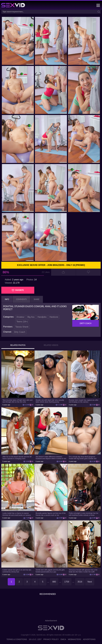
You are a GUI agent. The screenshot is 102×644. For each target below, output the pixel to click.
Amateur (20, 317)
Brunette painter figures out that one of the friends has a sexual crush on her (51, 514)
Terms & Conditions (17, 639)
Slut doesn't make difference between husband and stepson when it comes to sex (51, 458)
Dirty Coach (20, 332)
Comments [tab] (21, 299)
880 (54, 582)
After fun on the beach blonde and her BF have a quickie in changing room (17, 458)
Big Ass (31, 317)
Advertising (89, 639)
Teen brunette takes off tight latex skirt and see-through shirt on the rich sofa (17, 401)
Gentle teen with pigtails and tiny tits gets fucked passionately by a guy (50, 571)
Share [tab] (37, 299)
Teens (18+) (22, 322)
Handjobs (42, 317)
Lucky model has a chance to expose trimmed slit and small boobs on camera (17, 514)
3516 (80, 582)
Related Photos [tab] (18, 345)
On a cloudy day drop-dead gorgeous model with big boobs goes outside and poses (83, 458)
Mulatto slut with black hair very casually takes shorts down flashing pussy (50, 401)
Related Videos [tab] (51, 345)
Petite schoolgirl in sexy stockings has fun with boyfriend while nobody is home (83, 514)
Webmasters (75, 639)
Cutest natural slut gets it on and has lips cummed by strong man (17, 571)
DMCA (63, 639)
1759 (67, 582)
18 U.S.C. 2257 (35, 639)
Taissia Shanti (22, 327)
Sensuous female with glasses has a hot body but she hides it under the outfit (83, 571)
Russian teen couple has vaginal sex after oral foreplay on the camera (84, 401)
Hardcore (54, 317)
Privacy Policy (51, 639)
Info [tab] (7, 299)
